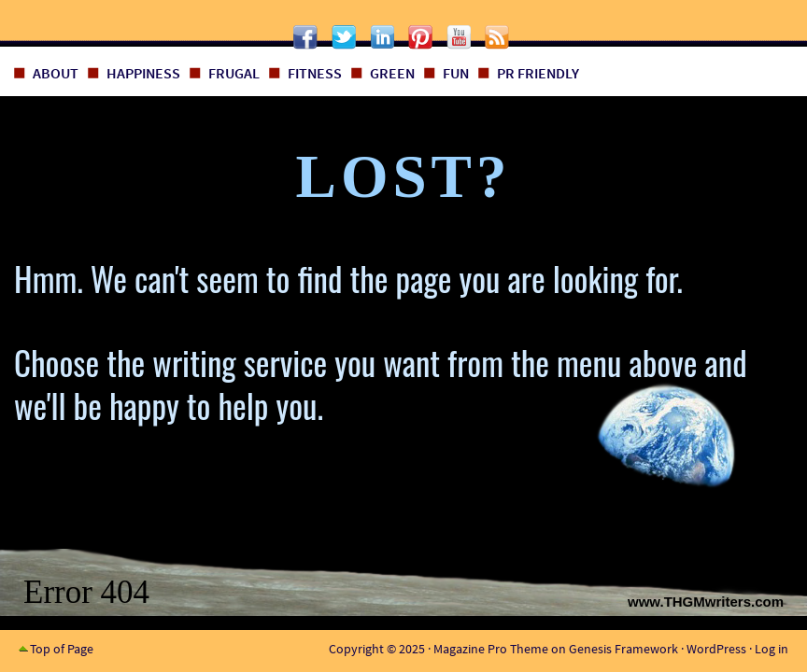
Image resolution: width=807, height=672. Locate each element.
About (56, 73)
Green (392, 73)
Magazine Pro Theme (491, 649)
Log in (772, 649)
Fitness (315, 73)
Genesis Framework (623, 649)
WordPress (716, 649)
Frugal (234, 73)
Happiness (143, 73)
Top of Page (62, 649)
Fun (456, 73)
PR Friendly (538, 73)
